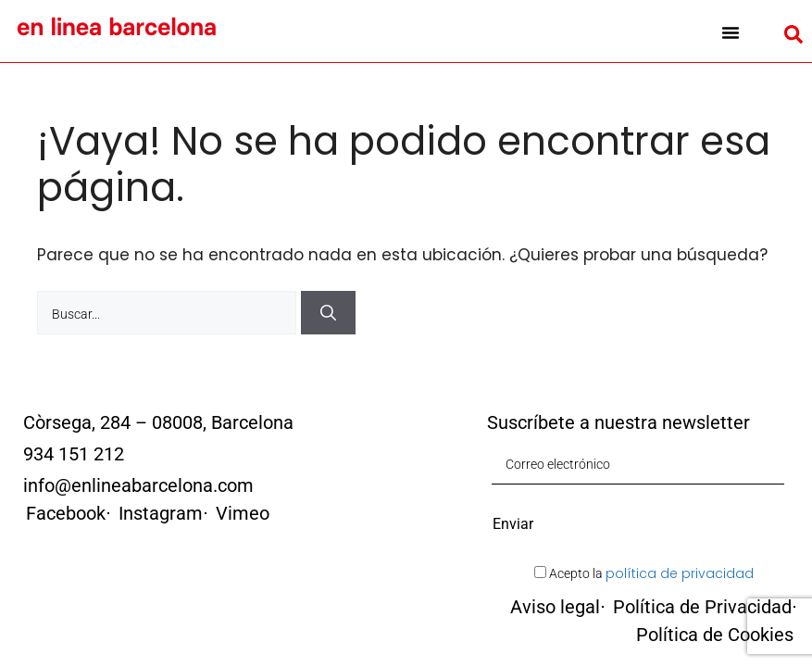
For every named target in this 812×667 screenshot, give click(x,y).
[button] (731, 32)
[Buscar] (328, 313)
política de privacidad (680, 573)
